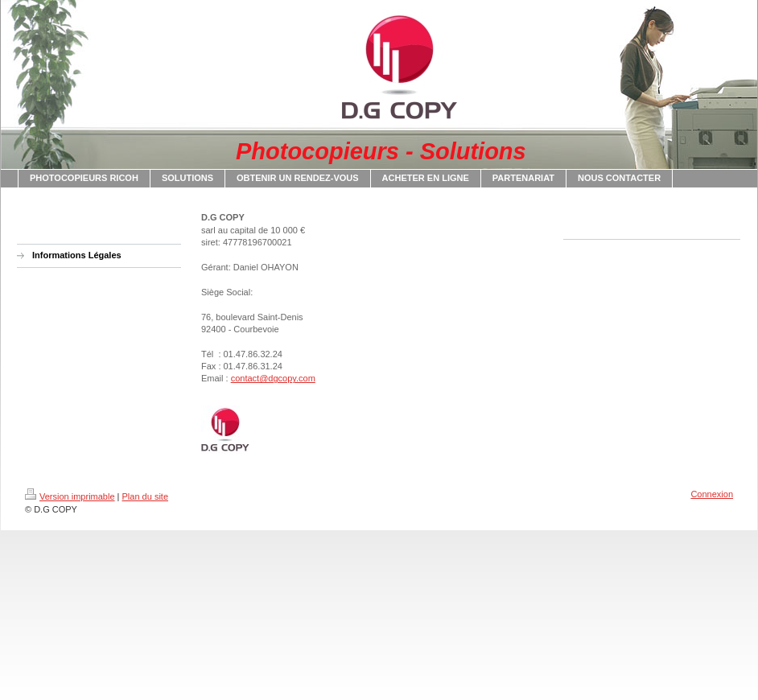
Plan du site (145, 496)
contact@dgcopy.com (273, 378)
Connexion (712, 494)
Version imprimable (70, 496)
